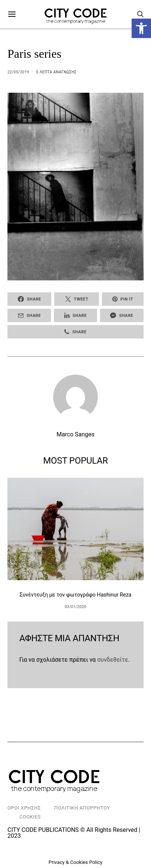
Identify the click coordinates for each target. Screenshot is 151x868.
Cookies (30, 817)
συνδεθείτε (113, 660)
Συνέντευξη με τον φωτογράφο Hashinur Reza (76, 595)
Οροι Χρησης (24, 808)
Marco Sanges (75, 434)
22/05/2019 (18, 72)
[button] (141, 28)
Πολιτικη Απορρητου (82, 808)
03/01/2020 (75, 607)
